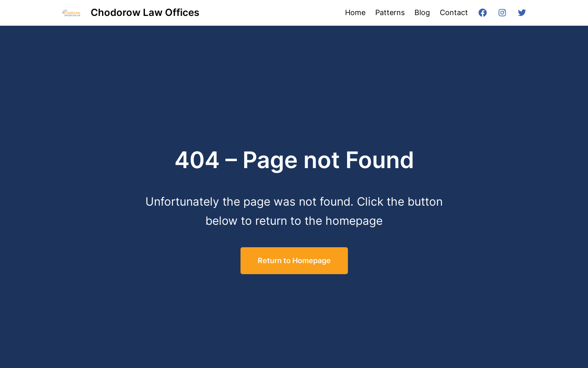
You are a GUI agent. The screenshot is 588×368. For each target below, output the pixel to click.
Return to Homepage (294, 260)
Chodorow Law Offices (145, 12)
